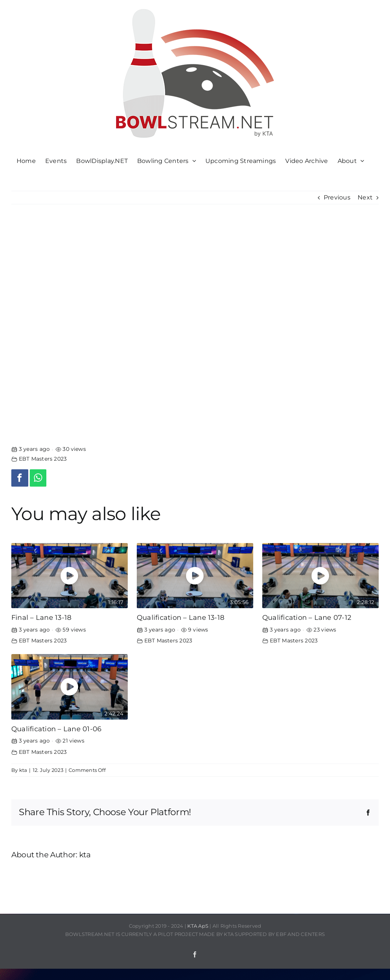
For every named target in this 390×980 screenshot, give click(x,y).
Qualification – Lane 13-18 (180, 617)
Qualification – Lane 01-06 (56, 729)
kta (23, 770)
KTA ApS (198, 926)
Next (365, 197)
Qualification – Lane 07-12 (307, 617)
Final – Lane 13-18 (41, 617)
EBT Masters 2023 (43, 459)
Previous (337, 197)
